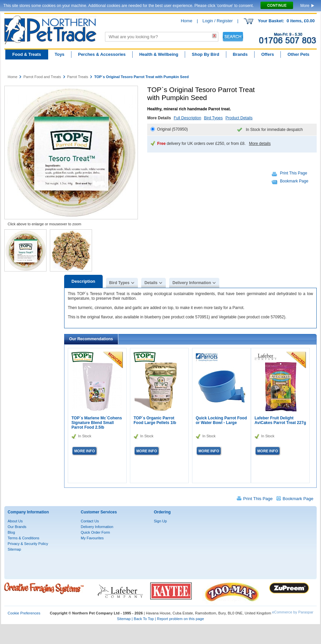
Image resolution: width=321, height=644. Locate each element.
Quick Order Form (95, 532)
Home (187, 21)
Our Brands (17, 527)
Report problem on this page (180, 619)
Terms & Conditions (23, 538)
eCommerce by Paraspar (293, 612)
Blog (11, 532)
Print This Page (294, 173)
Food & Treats (27, 54)
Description (83, 281)
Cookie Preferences (24, 613)
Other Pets (298, 54)
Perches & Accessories (102, 54)
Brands (240, 54)
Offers (267, 54)
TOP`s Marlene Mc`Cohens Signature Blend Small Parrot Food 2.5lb (97, 423)
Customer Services (99, 512)
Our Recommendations (91, 339)
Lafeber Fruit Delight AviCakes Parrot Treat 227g (280, 420)
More (305, 6)
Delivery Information (192, 283)
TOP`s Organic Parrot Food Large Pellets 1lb (155, 420)
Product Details (239, 118)
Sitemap (14, 549)
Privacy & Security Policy (28, 544)
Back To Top (144, 619)
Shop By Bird (205, 54)
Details (151, 283)
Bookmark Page (294, 181)
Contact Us (90, 521)
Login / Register (217, 21)
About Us (15, 521)
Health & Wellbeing (159, 54)
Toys (59, 54)
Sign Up (160, 521)
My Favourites (92, 538)
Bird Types (213, 118)
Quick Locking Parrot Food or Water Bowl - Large (221, 420)
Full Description (188, 118)
